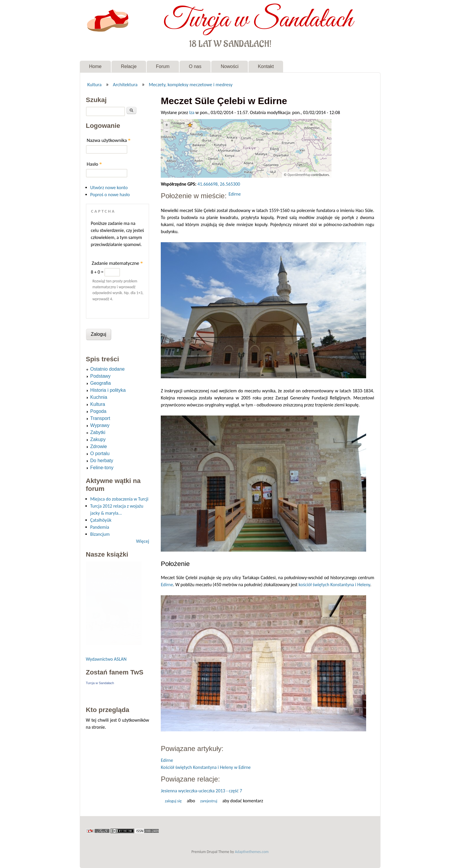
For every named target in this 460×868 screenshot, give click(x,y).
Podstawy (100, 376)
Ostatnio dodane (108, 369)
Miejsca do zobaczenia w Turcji (119, 499)
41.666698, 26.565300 (219, 184)
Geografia (101, 383)
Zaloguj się (173, 801)
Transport (100, 418)
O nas (195, 66)
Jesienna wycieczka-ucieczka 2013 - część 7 (201, 791)
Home (95, 66)
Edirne (235, 194)
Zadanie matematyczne (117, 263)
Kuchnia (99, 397)
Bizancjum (100, 534)
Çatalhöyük (101, 520)
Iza (192, 112)
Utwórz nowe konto (109, 188)
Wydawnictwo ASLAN (106, 659)
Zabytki (98, 432)
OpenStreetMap (299, 175)
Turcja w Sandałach (258, 20)
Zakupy (98, 439)
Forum (163, 66)
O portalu (100, 454)
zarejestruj (209, 801)
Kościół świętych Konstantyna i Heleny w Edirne (206, 767)
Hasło (94, 164)
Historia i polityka (108, 390)
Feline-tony (102, 468)
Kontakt (266, 66)
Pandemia (100, 527)
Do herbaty (102, 461)
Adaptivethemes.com (252, 852)
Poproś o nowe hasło (110, 195)
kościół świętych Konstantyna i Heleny (334, 585)
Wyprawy (100, 425)
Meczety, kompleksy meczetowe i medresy (191, 84)
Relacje (129, 66)
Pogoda (98, 411)
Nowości (229, 66)
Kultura (94, 84)
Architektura (125, 84)
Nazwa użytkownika (109, 140)
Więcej (143, 541)
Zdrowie (99, 446)
